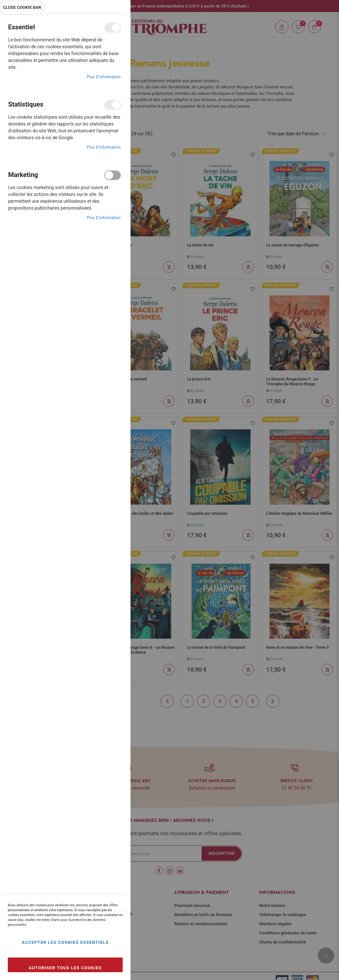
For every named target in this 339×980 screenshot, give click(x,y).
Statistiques (113, 105)
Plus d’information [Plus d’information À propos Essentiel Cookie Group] (104, 77)
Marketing (113, 175)
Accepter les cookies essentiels (65, 942)
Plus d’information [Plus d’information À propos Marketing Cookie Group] (104, 218)
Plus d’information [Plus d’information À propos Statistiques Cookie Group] (104, 147)
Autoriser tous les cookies (65, 968)
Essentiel (113, 28)
